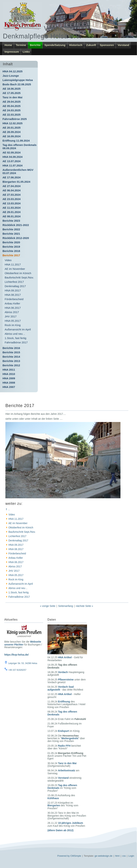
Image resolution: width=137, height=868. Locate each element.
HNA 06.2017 (13, 308)
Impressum (12, 52)
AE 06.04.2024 (12, 190)
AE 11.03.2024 (12, 208)
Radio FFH (64, 746)
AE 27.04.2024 (12, 186)
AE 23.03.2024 (12, 199)
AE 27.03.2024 (12, 195)
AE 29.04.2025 (12, 102)
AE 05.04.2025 (12, 106)
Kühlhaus (53, 798)
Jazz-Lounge (11, 76)
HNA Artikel (65, 657)
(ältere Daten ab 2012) (60, 830)
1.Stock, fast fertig (15, 338)
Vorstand (123, 45)
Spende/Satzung (55, 45)
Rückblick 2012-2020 (16, 238)
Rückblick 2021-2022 (16, 225)
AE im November (15, 269)
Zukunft (91, 45)
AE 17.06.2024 (12, 177)
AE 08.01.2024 (12, 216)
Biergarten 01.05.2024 (16, 182)
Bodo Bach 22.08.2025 (17, 84)
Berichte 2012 (11, 365)
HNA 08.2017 (13, 295)
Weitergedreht (70, 738)
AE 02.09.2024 (12, 152)
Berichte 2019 (11, 247)
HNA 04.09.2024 (12, 157)
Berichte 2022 (11, 229)
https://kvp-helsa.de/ (16, 655)
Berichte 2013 (11, 361)
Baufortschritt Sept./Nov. (19, 277)
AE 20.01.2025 (12, 128)
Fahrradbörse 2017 (16, 342)
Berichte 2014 (11, 357)
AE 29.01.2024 (12, 212)
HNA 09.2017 (13, 290)
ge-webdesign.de (103, 856)
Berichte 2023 (11, 221)
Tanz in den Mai (12, 97)
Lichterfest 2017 (14, 282)
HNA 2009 (9, 378)
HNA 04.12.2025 (12, 71)
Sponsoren (107, 45)
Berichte (35, 45)
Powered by (64, 856)
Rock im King (13, 325)
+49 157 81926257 (17, 670)
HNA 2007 (9, 387)
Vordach (63, 672)
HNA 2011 (9, 370)
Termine (21, 45)
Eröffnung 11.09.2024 (16, 141)
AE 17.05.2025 (12, 93)
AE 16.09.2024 (12, 136)
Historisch (76, 45)
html (117, 856)
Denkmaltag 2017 (15, 286)
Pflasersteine (66, 680)
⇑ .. (8, 509)
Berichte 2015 (11, 352)
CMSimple (76, 856)
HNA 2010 (9, 374)
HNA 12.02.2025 (12, 123)
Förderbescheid (14, 299)
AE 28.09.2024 (12, 132)
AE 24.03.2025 (12, 110)
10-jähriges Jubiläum (70, 823)
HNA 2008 (9, 383)
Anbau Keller (12, 303)
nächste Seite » (84, 606)
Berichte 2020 (11, 242)
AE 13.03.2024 (12, 203)
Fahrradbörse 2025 (15, 119)
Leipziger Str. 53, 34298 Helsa (23, 663)
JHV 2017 (11, 316)
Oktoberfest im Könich (18, 273)
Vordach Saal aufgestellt (61, 688)
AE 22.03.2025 (12, 115)
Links (26, 52)
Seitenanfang (66, 606)
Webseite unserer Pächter (23, 643)
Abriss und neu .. (15, 334)
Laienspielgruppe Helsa (18, 80)
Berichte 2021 (11, 234)
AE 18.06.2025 (12, 89)
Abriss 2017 (12, 312)
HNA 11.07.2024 (12, 165)
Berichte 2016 (11, 348)
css (124, 856)
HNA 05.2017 (13, 321)
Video (8, 260)
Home (8, 45)
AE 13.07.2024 (12, 161)
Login (131, 856)
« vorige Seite (48, 606)
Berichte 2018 (11, 251)
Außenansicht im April (18, 329)
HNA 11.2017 (13, 264)
